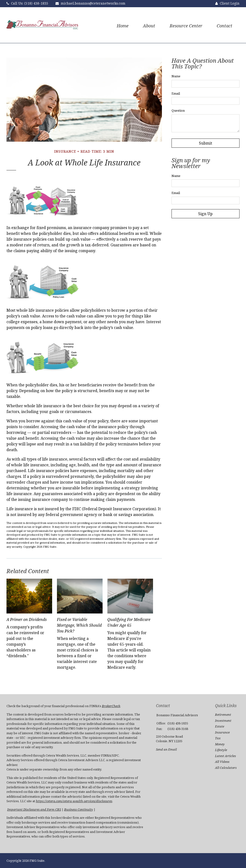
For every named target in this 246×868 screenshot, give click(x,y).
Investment (223, 721)
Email (176, 93)
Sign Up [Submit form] (205, 214)
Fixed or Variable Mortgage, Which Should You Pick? (79, 625)
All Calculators (226, 768)
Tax (218, 738)
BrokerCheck (111, 706)
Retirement (223, 715)
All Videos (222, 762)
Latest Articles (225, 756)
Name (176, 76)
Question (178, 110)
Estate (220, 726)
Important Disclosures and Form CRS (34, 809)
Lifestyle (221, 750)
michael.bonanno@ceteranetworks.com (93, 3)
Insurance (222, 732)
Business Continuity (79, 809)
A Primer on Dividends (27, 619)
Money (220, 744)
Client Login (230, 3)
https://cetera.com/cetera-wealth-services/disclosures (74, 801)
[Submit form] (206, 143)
